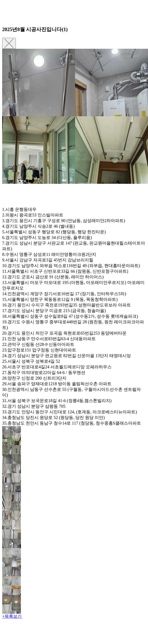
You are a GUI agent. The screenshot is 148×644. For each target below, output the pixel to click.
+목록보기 (12, 616)
